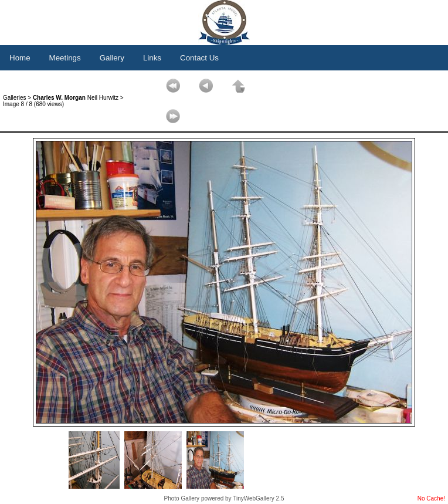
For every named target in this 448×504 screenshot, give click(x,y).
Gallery (112, 58)
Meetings (65, 58)
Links (152, 58)
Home (20, 58)
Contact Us (199, 58)
